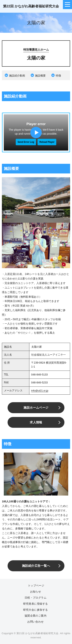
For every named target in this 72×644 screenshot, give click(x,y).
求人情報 (36, 422)
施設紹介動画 (17, 76)
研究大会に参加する (35, 610)
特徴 (58, 76)
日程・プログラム (36, 597)
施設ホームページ (36, 408)
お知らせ (36, 591)
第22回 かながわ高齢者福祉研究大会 (31, 6)
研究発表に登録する (35, 603)
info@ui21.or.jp (40, 390)
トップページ (36, 585)
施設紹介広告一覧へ (36, 566)
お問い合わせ (36, 621)
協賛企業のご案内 (36, 616)
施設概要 (40, 76)
